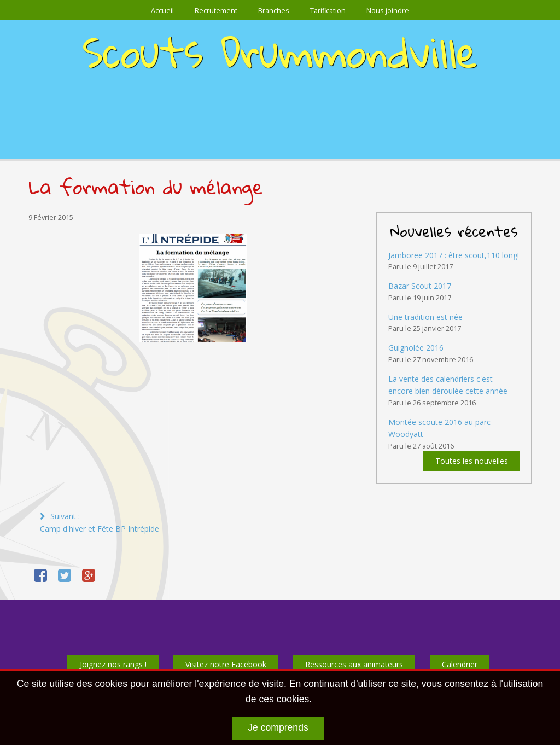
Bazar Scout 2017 (420, 286)
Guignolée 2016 (416, 348)
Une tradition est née (425, 317)
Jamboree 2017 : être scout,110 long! (454, 255)
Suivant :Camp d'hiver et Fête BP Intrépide (100, 522)
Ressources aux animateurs (354, 664)
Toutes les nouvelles (472, 461)
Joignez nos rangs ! (113, 664)
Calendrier (460, 664)
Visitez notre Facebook (226, 664)
